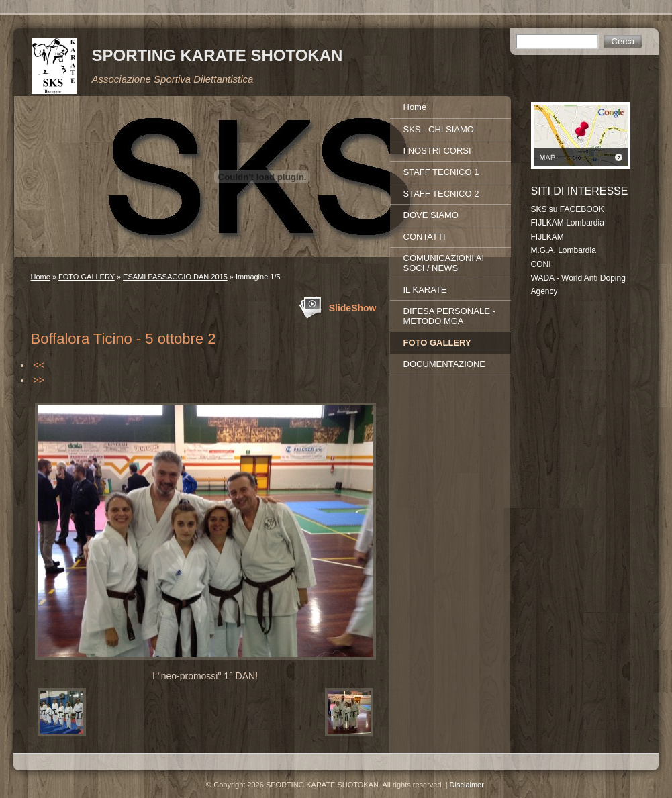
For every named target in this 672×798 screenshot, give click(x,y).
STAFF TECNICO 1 (441, 172)
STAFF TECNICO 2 (441, 194)
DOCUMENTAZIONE (445, 364)
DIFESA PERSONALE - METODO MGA (449, 316)
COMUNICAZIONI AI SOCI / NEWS (444, 263)
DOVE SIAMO (431, 215)
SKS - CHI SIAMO (439, 129)
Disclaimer (467, 785)
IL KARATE (425, 290)
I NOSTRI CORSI (437, 151)
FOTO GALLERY (87, 277)
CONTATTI (425, 237)
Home (41, 277)
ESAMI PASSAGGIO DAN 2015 (175, 277)
